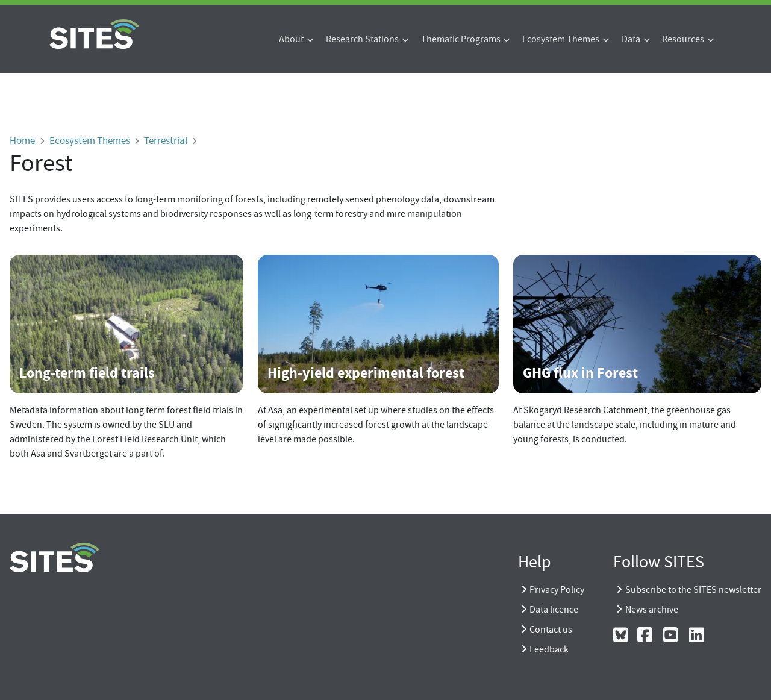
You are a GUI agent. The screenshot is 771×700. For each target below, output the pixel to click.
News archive (652, 610)
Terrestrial (166, 140)
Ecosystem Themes (561, 39)
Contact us (551, 630)
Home (22, 140)
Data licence (554, 610)
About (291, 39)
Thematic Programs (461, 39)
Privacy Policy (557, 590)
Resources (683, 39)
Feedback (549, 649)
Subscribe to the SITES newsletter (693, 590)
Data (631, 39)
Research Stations (362, 39)
